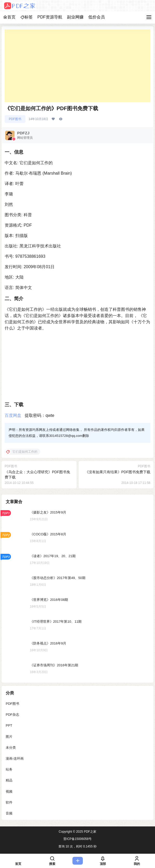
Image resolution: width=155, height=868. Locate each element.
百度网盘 (13, 415)
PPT (9, 725)
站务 (9, 769)
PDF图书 (15, 119)
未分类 (11, 748)
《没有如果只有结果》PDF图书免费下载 (118, 472)
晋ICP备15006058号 (77, 839)
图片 (9, 737)
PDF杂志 (12, 715)
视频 (9, 791)
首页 (9, 17)
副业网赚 (75, 17)
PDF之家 (90, 832)
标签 (26, 17)
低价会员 (97, 17)
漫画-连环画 (15, 758)
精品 (9, 780)
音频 (9, 813)
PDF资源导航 (50, 17)
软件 (9, 802)
